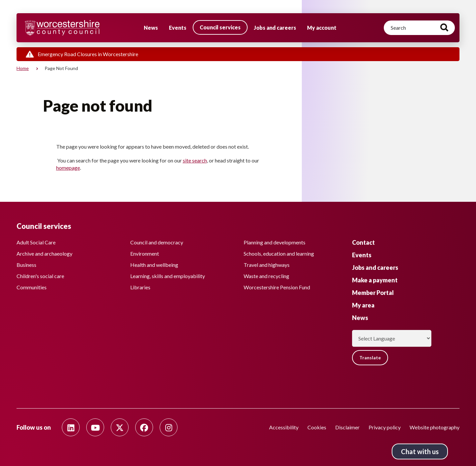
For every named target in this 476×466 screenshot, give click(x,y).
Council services (220, 27)
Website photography (435, 427)
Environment (145, 254)
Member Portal (373, 293)
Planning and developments (275, 243)
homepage (68, 168)
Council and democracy (157, 243)
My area (363, 305)
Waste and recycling (266, 276)
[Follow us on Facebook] (144, 427)
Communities (32, 287)
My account (322, 28)
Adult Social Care (36, 243)
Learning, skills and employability (168, 276)
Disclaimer (347, 427)
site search (195, 160)
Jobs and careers (275, 28)
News (151, 28)
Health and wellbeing (154, 265)
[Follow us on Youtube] (95, 427)
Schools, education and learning (279, 254)
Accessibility (284, 427)
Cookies (317, 427)
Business (26, 265)
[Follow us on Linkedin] (71, 427)
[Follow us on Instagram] (169, 427)
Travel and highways (267, 265)
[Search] (419, 28)
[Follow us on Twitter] (120, 427)
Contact (363, 242)
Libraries (140, 287)
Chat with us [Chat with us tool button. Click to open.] (420, 451)
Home (23, 68)
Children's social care (40, 276)
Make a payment (375, 280)
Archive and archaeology (44, 254)
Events (178, 28)
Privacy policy (385, 427)
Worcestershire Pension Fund (277, 287)
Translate (370, 358)
